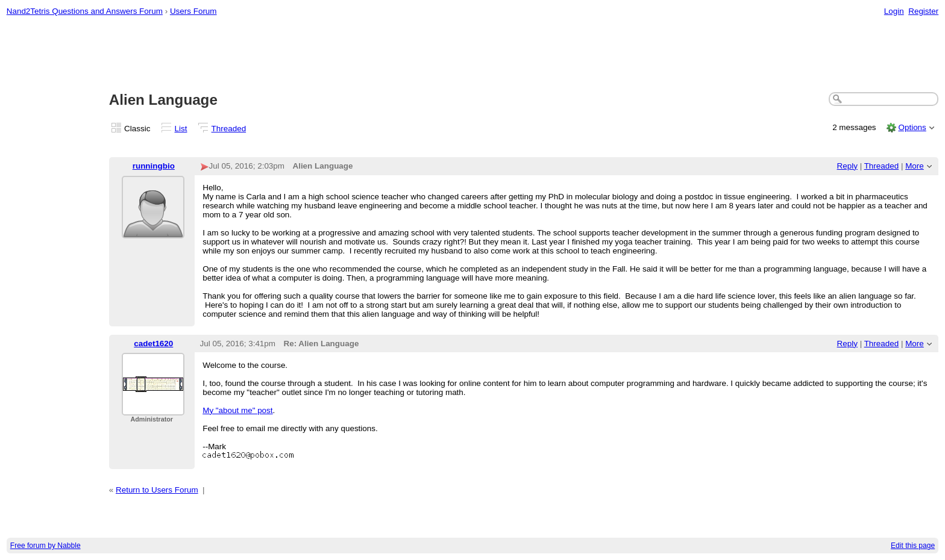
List (181, 129)
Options (912, 127)
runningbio (154, 166)
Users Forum (193, 11)
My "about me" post (237, 410)
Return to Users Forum (157, 490)
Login (894, 11)
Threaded (229, 129)
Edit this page (913, 546)
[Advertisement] (472, 55)
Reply (847, 166)
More (915, 166)
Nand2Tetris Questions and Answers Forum (85, 11)
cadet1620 (153, 344)
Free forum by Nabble (46, 546)
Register (923, 11)
